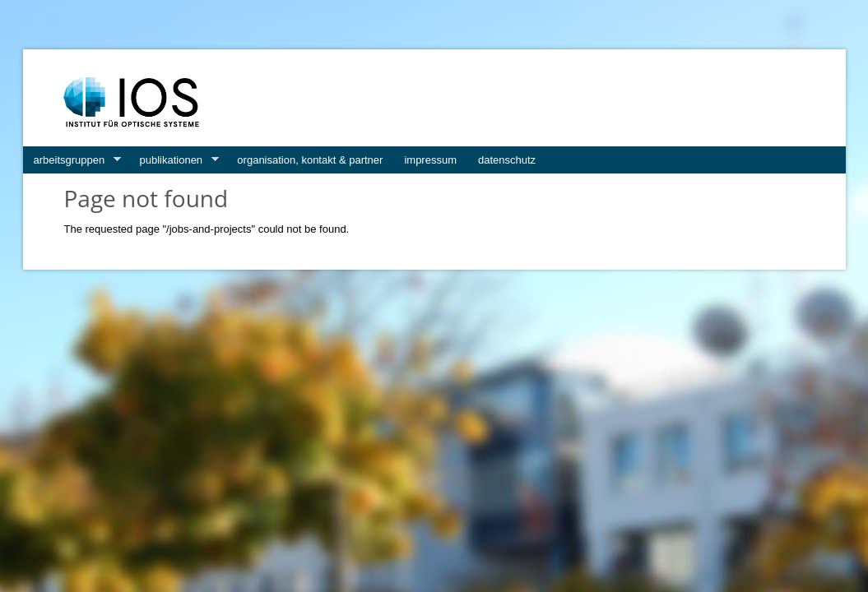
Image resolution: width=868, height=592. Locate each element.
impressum (430, 160)
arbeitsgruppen (72, 160)
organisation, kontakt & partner (310, 160)
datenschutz (507, 160)
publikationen (173, 160)
